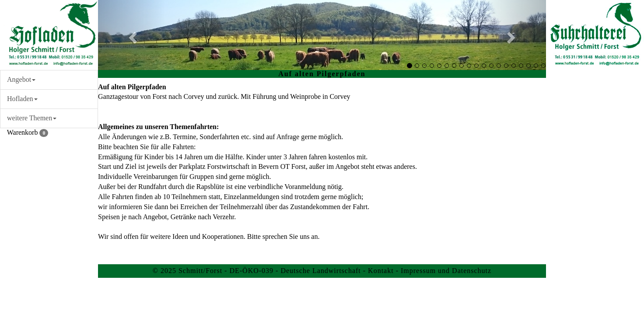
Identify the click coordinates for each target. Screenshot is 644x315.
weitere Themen (32, 118)
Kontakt (381, 271)
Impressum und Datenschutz (446, 271)
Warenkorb (24, 132)
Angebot (21, 79)
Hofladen (22, 99)
